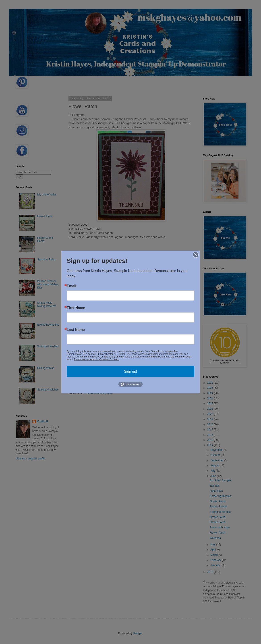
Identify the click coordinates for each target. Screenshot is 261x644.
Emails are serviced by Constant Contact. (96, 359)
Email (71, 286)
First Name (76, 308)
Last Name (76, 330)
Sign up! (131, 371)
